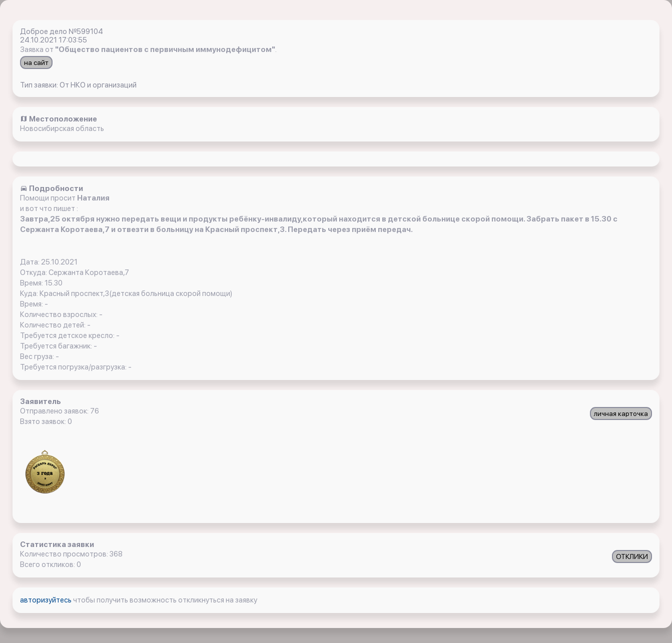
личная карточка (621, 413)
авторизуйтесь (47, 600)
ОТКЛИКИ (632, 556)
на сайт (36, 62)
